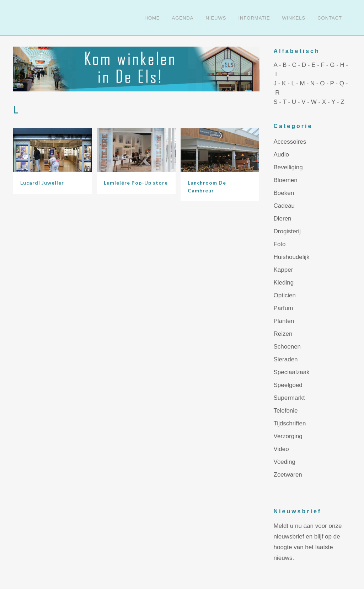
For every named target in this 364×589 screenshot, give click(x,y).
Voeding (285, 462)
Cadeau (284, 206)
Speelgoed (288, 385)
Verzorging (288, 436)
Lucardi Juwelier (42, 183)
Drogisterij (287, 231)
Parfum (283, 308)
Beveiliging (288, 167)
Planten (284, 321)
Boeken (284, 193)
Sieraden (286, 359)
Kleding (284, 283)
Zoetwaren (288, 475)
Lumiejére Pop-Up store (136, 183)
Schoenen (287, 347)
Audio (281, 155)
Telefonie (286, 411)
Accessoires (290, 142)
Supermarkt (289, 398)
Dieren (283, 219)
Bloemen (286, 180)
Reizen (283, 334)
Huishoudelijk (292, 257)
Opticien (285, 295)
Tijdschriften (290, 423)
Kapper (283, 270)
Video (281, 449)
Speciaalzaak (292, 372)
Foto (280, 244)
